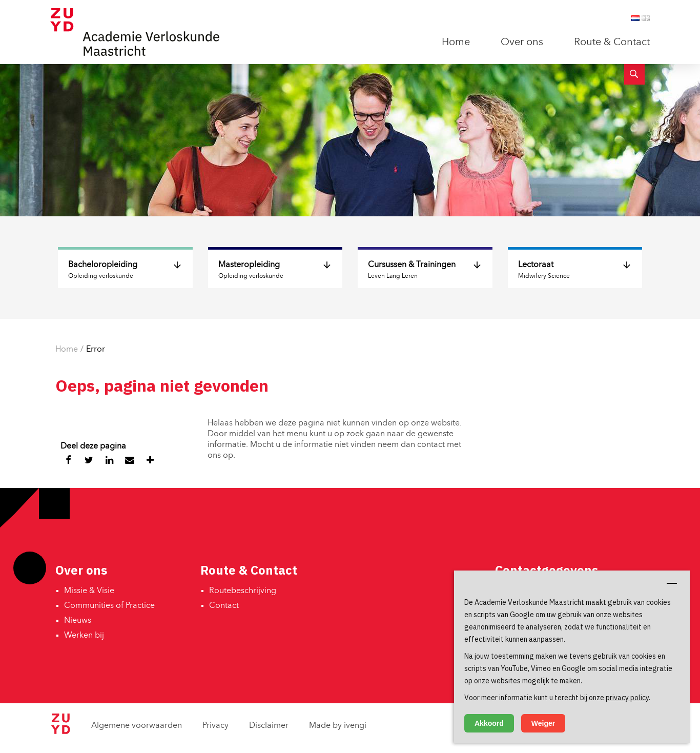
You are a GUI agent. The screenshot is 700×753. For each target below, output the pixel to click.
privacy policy (627, 698)
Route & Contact (612, 43)
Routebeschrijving (243, 591)
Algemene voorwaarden (137, 726)
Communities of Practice (109, 606)
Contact (224, 606)
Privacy (215, 726)
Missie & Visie (89, 591)
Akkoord (489, 723)
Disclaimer (269, 726)
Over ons (522, 43)
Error (96, 350)
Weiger (543, 723)
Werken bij (84, 636)
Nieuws (78, 621)
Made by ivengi (338, 726)
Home (456, 43)
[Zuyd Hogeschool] (60, 732)
